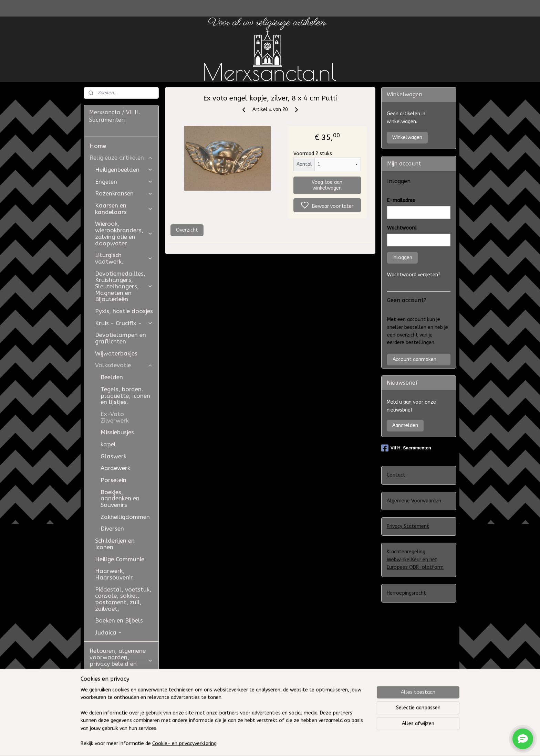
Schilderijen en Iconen (115, 544)
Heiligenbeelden (124, 170)
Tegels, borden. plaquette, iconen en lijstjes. (125, 396)
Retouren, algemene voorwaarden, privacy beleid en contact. (121, 660)
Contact (396, 475)
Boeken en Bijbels (119, 620)
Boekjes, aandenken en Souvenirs (120, 498)
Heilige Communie (120, 559)
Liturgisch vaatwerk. (124, 258)
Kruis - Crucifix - (124, 323)
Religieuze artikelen (121, 158)
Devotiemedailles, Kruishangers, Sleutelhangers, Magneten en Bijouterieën (124, 286)
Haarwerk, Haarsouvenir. (115, 574)
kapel (108, 444)
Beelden (112, 377)
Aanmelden (405, 425)
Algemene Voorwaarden (415, 501)
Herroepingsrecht (406, 593)
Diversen (112, 529)
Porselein (113, 480)
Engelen (124, 182)
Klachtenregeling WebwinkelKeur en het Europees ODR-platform (415, 560)
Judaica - (108, 632)
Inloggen (402, 258)
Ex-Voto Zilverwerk (115, 417)
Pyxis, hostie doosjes (124, 311)
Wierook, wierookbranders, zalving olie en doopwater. (124, 233)
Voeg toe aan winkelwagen (327, 185)
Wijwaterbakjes (116, 353)
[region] (225, 721)
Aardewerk (115, 468)
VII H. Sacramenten (406, 448)
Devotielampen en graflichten (121, 338)
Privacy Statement (408, 526)
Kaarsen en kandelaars (124, 209)
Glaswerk (113, 456)
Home (98, 146)
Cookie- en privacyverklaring (184, 744)
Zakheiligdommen (125, 517)
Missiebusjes (117, 432)
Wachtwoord (402, 228)
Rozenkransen (124, 193)
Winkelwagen (407, 137)
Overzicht (187, 230)
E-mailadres (401, 200)
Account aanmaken (414, 359)
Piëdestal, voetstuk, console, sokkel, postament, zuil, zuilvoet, (123, 599)
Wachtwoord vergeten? (414, 275)
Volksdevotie (124, 365)
